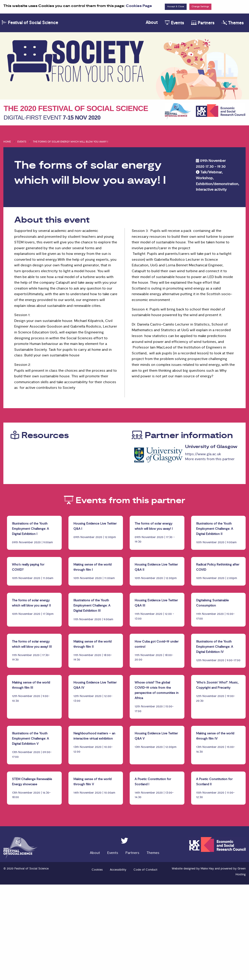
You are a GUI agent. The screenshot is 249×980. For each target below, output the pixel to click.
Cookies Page (139, 6)
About (152, 23)
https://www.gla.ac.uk (203, 454)
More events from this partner (210, 459)
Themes (233, 23)
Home (7, 142)
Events (174, 23)
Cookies (97, 870)
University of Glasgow (211, 447)
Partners (203, 23)
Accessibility (118, 870)
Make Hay (207, 869)
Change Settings (200, 7)
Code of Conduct (145, 870)
